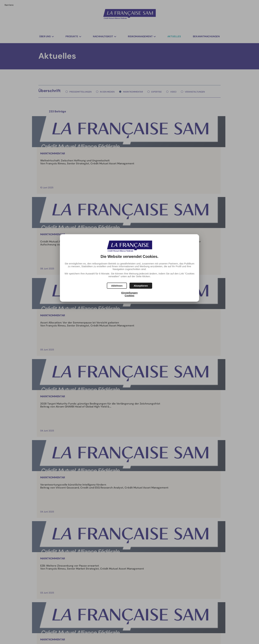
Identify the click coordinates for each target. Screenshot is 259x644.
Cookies (129, 296)
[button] (141, 286)
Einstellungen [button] (129, 293)
